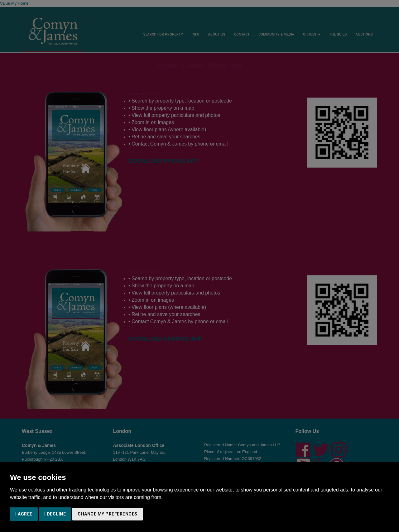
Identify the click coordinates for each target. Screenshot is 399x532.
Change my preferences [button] (108, 514)
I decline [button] (55, 514)
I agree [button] (24, 514)
